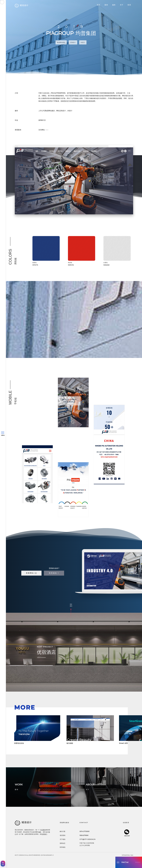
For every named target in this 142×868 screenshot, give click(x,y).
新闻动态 (63, 843)
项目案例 (63, 835)
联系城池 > (54, 573)
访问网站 (42, 130)
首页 (99, 5)
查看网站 (31, 573)
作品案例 (43, 830)
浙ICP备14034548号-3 (47, 855)
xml (128, 855)
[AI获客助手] (3, 864)
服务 (114, 5)
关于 (122, 5)
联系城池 (63, 847)
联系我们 (44, 834)
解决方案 (63, 831)
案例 (106, 5)
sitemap (124, 855)
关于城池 (63, 839)
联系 (129, 5)
